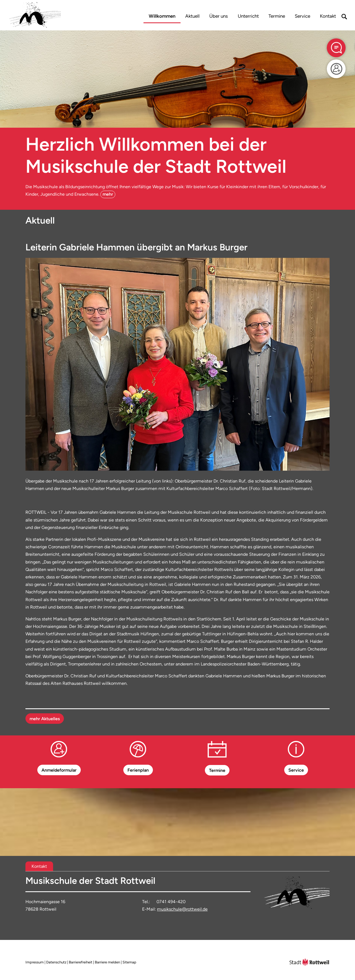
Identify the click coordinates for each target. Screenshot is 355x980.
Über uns (219, 16)
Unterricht (248, 16)
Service (302, 16)
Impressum (35, 962)
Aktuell (192, 16)
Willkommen (162, 16)
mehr (108, 194)
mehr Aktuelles (45, 719)
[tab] (39, 866)
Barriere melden (107, 962)
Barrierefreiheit (81, 962)
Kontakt (328, 16)
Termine (277, 16)
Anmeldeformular (59, 770)
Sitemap (129, 962)
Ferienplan (138, 770)
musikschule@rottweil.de (182, 909)
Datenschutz (56, 962)
